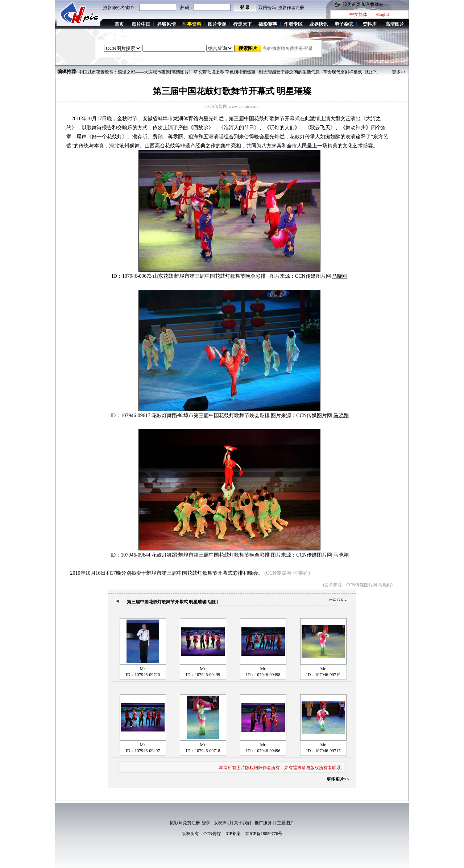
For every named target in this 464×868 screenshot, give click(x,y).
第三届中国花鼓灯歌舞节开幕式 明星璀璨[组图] (172, 602)
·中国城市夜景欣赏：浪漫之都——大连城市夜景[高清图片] (134, 72)
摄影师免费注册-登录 (190, 823)
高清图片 (395, 24)
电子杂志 (344, 24)
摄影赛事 (268, 24)
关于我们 (243, 823)
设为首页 (352, 4)
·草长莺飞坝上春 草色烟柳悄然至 (224, 72)
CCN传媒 (212, 834)
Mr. (143, 669)
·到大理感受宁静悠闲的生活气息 (289, 72)
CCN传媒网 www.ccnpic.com (232, 106)
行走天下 (243, 24)
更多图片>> (338, 779)
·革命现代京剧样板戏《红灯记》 (353, 72)
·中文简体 (358, 14)
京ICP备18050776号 (264, 834)
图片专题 (217, 24)
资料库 (370, 24)
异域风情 (166, 24)
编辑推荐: (67, 72)
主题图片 (286, 823)
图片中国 (141, 24)
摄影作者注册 (291, 8)
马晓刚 (340, 276)
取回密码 (267, 8)
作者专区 (293, 24)
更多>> (399, 72)
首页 (119, 24)
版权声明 (222, 823)
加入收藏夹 (372, 4)
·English (383, 14)
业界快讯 (319, 24)
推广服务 (263, 823)
